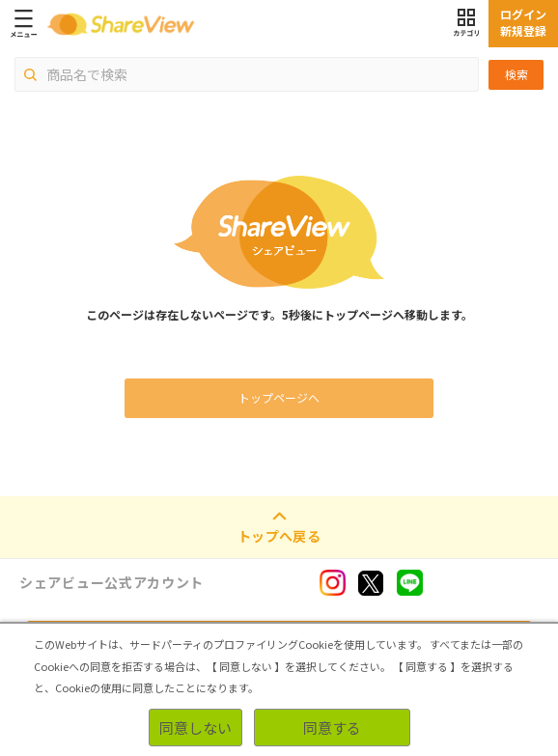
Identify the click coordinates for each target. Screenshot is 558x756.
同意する (332, 728)
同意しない (195, 728)
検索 (516, 74)
